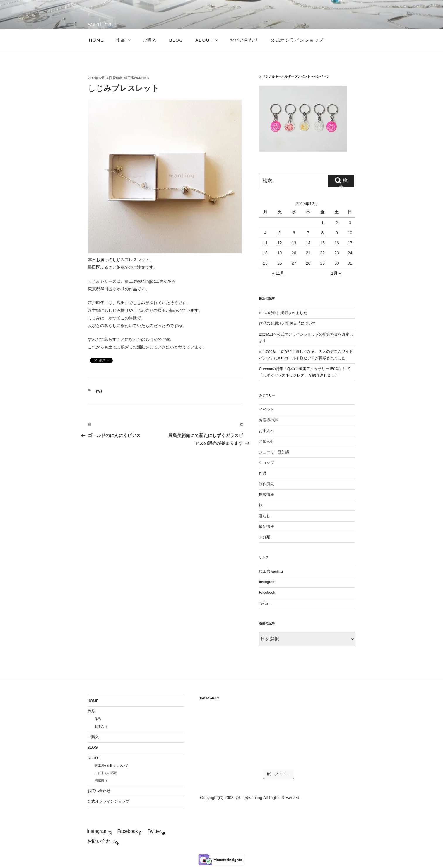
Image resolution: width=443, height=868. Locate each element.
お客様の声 (268, 420)
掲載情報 (266, 495)
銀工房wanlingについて (111, 765)
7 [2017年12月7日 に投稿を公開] (308, 233)
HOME (96, 40)
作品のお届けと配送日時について (287, 324)
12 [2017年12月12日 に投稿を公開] (280, 243)
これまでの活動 (106, 773)
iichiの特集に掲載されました (283, 313)
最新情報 (266, 527)
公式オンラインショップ (297, 40)
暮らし (265, 516)
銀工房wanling (137, 78)
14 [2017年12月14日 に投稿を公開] (308, 243)
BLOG (176, 40)
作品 (124, 40)
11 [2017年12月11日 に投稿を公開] (265, 243)
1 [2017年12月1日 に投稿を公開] (322, 223)
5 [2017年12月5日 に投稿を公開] (280, 233)
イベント (266, 410)
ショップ (266, 463)
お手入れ (266, 431)
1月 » (336, 273)
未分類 (265, 537)
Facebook (267, 593)
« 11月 (278, 273)
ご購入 (150, 40)
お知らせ (266, 442)
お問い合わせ (244, 40)
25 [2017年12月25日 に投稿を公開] (265, 263)
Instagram (267, 582)
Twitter (264, 603)
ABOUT (207, 40)
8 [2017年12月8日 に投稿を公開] (322, 233)
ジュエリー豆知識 (274, 452)
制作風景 (266, 484)
